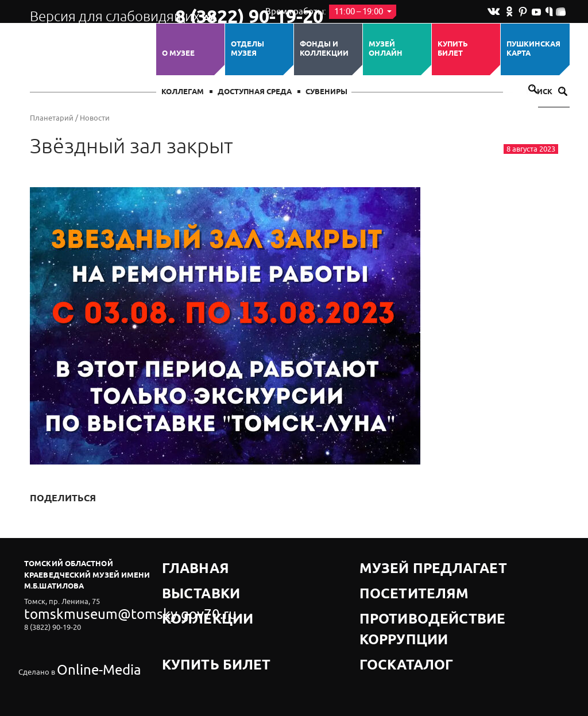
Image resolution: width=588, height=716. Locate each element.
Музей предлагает (399, 564)
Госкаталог (385, 607)
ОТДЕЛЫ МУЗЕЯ (247, 49)
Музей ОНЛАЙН (386, 49)
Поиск (547, 92)
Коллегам (183, 92)
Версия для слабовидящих (92, 11)
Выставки (183, 578)
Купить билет (453, 49)
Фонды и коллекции (324, 49)
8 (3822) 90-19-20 (212, 12)
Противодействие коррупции (423, 592)
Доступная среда (255, 92)
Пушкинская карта (533, 49)
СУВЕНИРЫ (326, 92)
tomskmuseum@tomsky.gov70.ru (80, 611)
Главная (180, 564)
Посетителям (388, 578)
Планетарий (52, 118)
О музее (178, 53)
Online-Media (79, 642)
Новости (95, 118)
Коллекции (187, 592)
